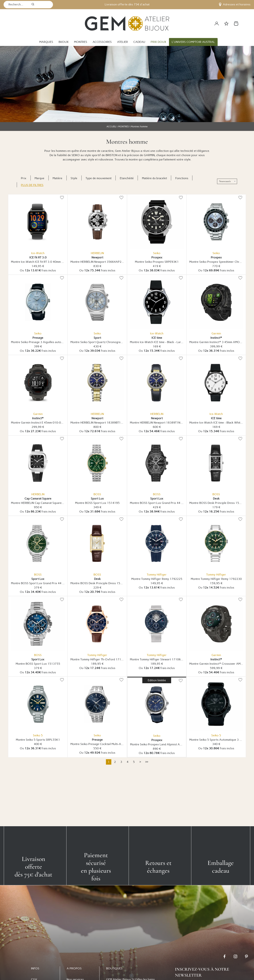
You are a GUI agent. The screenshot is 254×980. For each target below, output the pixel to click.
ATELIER (122, 42)
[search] (33, 5)
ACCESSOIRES (102, 42)
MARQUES (46, 42)
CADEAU (139, 42)
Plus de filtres (32, 185)
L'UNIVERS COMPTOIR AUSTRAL (193, 42)
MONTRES (81, 42)
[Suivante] (140, 762)
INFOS (35, 968)
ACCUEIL (111, 127)
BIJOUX (64, 42)
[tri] (227, 181)
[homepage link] (127, 24)
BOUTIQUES (114, 968)
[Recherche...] (16, 5)
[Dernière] (146, 762)
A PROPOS (74, 968)
